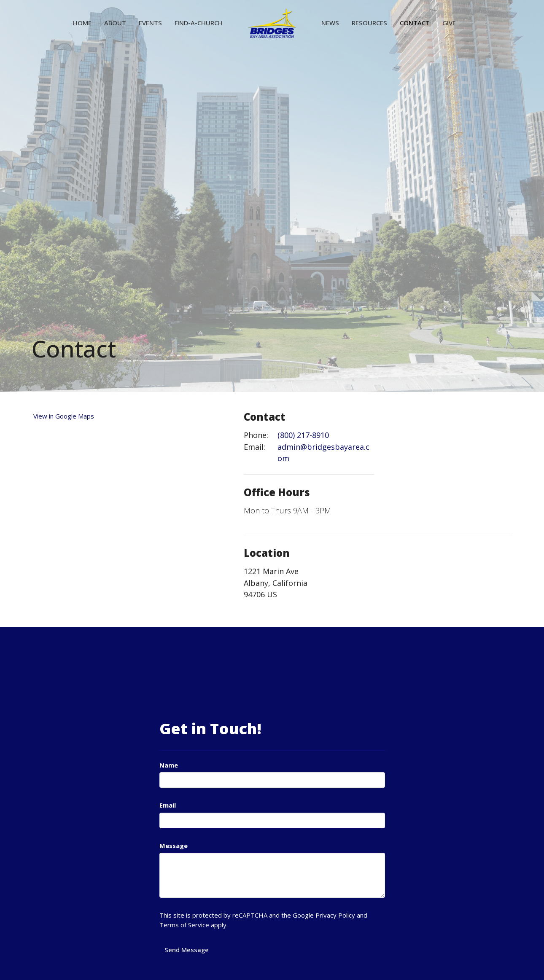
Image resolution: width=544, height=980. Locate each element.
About (115, 23)
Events (150, 23)
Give (449, 23)
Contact (415, 23)
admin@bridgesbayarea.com (323, 453)
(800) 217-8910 (303, 435)
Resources (369, 23)
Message (174, 846)
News (330, 23)
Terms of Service (184, 925)
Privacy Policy (335, 915)
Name (169, 765)
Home (82, 23)
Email (168, 805)
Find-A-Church (199, 23)
